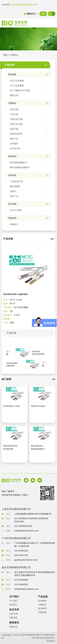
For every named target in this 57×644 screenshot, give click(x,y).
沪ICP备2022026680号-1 (43, 638)
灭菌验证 (42, 605)
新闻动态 (14, 627)
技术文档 (14, 614)
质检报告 (14, 618)
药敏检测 (42, 612)
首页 (5, 55)
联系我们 (14, 605)
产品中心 (14, 55)
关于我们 (14, 601)
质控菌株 (42, 601)
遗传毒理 (42, 608)
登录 (43, 14)
